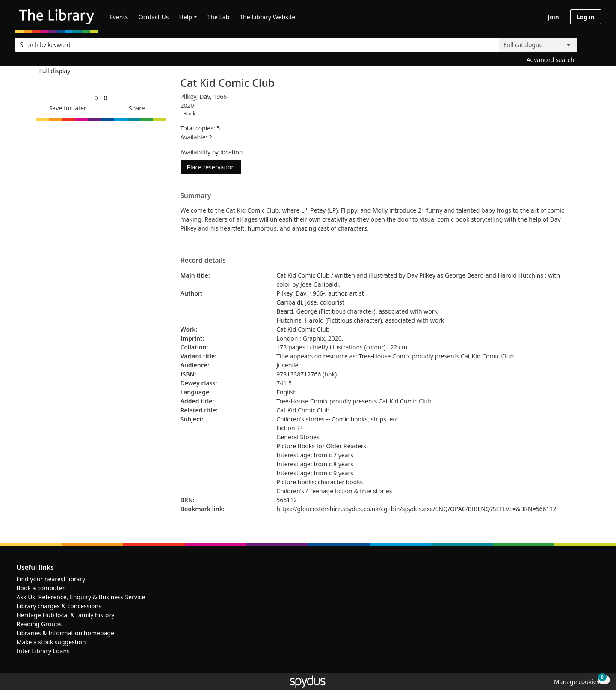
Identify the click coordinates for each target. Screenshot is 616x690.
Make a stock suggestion (51, 642)
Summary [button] (196, 196)
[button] (66, 108)
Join (554, 17)
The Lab (219, 17)
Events (119, 17)
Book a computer (41, 588)
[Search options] (538, 45)
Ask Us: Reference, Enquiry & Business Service (81, 597)
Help (185, 17)
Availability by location (212, 152)
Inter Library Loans (43, 651)
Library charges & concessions (59, 606)
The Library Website (267, 17)
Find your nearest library (51, 579)
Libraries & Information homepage (65, 633)
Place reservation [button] (214, 167)
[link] (96, 98)
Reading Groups (39, 624)
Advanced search (550, 60)
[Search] (591, 43)
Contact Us (153, 17)
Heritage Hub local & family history (66, 615)
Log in (586, 17)
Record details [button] (203, 261)
